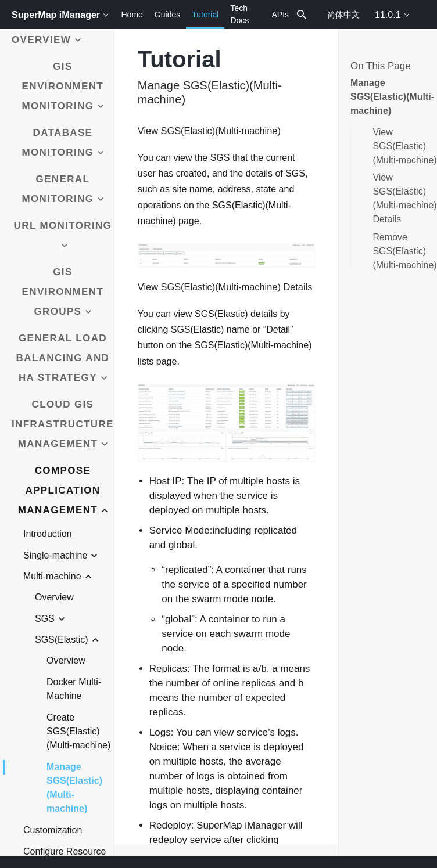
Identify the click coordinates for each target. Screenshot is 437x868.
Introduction (48, 534)
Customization (53, 830)
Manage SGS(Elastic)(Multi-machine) (74, 787)
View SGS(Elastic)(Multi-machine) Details (404, 198)
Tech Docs (239, 14)
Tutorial (205, 20)
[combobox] (303, 15)
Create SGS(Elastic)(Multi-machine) (78, 731)
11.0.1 (392, 15)
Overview (54, 597)
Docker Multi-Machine (74, 689)
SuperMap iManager (60, 15)
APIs (280, 15)
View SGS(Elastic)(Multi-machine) (404, 146)
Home (132, 15)
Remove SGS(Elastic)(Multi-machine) (404, 251)
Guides (167, 15)
